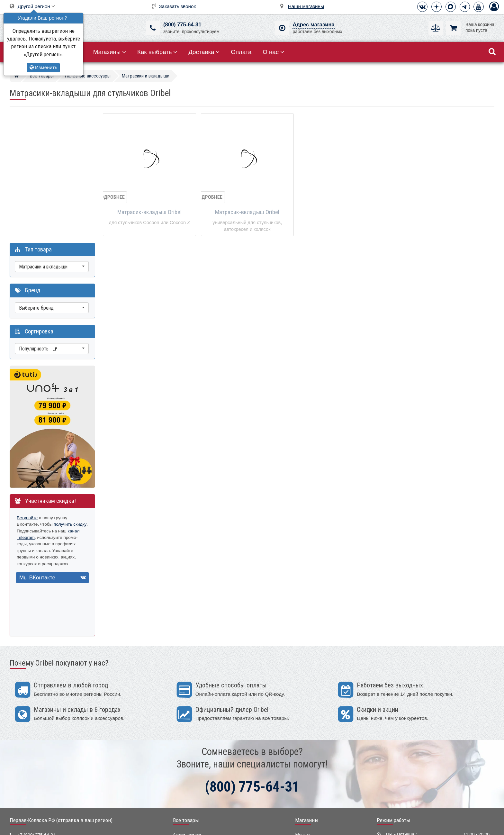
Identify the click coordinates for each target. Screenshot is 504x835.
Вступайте (27, 385)
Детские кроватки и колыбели (203, 722)
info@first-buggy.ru (36, 727)
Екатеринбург (309, 722)
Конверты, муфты (191, 771)
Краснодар (306, 732)
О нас (273, 52)
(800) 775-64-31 (182, 25)
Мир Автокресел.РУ (193, 801)
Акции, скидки (187, 703)
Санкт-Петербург (312, 712)
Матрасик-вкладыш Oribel (149, 212)
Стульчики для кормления (200, 732)
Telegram (27, 715)
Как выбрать (157, 52)
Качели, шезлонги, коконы (200, 742)
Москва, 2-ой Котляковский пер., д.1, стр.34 (62, 752)
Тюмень (303, 752)
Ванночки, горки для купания (203, 762)
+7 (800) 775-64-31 (36, 703)
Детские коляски (190, 712)
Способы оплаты (396, 742)
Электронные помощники (199, 791)
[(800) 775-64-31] (153, 28)
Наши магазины (306, 6)
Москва (303, 703)
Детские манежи (190, 752)
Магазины (110, 52)
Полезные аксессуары (196, 781)
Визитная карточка (37, 739)
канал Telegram (32, 405)
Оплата (241, 52)
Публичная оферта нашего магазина (285, 825)
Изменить (43, 67)
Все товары (186, 688)
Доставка (204, 52)
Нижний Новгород (313, 742)
